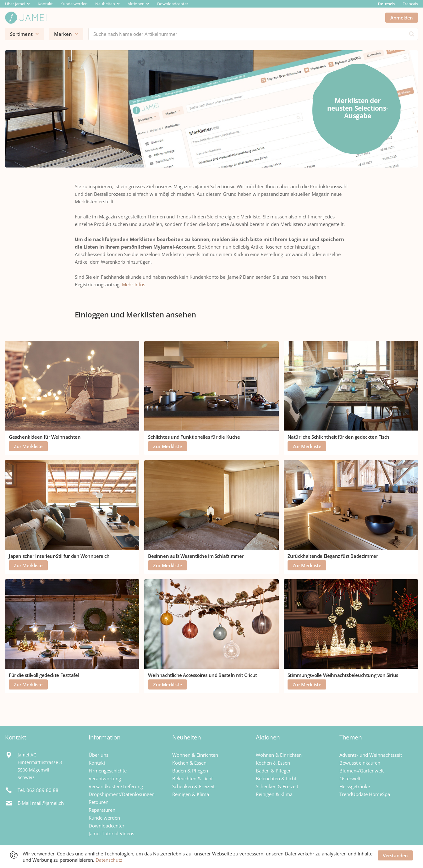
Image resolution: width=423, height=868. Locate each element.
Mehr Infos (134, 284)
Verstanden (395, 855)
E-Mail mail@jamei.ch (41, 803)
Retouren (99, 802)
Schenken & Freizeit (193, 786)
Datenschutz (109, 860)
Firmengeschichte (108, 771)
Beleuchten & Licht (192, 778)
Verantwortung (105, 778)
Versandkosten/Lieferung (116, 786)
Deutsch (386, 4)
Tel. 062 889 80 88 (38, 790)
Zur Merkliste (28, 446)
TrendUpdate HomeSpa (365, 794)
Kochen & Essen (189, 763)
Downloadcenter (173, 4)
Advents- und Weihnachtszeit (371, 755)
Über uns (99, 755)
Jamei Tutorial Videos (111, 833)
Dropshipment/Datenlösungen (122, 794)
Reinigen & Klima (191, 794)
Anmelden (402, 18)
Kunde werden (74, 4)
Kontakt (45, 4)
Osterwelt (350, 778)
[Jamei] (26, 18)
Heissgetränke (355, 786)
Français (410, 4)
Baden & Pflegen (190, 771)
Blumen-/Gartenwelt (362, 771)
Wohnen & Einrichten (195, 755)
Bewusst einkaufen (360, 763)
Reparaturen (102, 810)
